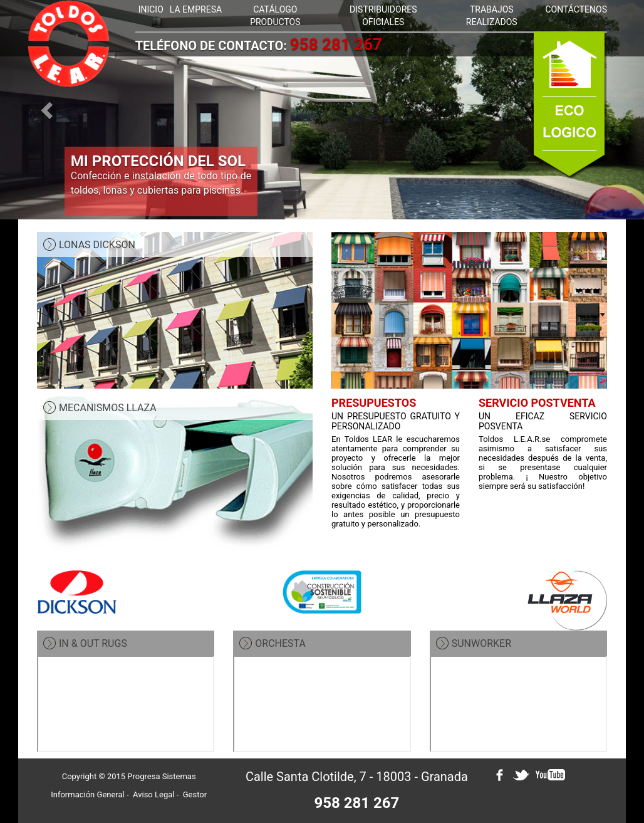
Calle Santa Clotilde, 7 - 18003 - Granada (357, 777)
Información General (88, 794)
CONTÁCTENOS (576, 9)
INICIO (151, 9)
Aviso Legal (153, 794)
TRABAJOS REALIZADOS (492, 16)
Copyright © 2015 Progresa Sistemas (129, 776)
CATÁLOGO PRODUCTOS (275, 16)
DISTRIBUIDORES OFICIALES (383, 16)
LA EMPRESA (196, 9)
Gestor (195, 794)
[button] (48, 110)
